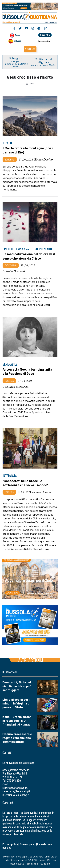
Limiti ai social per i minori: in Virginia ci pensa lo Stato (16, 703)
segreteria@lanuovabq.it (16, 791)
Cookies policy (28, 844)
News (17, 35)
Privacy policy (10, 844)
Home (30, 84)
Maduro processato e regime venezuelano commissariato (17, 738)
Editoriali (10, 159)
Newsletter (44, 41)
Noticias (17, 41)
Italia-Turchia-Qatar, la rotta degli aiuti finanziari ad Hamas (17, 721)
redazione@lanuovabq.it (16, 788)
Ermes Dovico (44, 159)
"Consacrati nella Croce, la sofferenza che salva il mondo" (25, 483)
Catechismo (11, 265)
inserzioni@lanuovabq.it (16, 795)
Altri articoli (31, 660)
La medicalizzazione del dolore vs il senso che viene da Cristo (29, 256)
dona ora (45, 35)
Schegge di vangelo (16, 59)
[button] (30, 49)
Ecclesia (9, 381)
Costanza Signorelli (16, 387)
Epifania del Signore (44, 61)
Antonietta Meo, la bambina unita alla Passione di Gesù (27, 371)
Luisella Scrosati (14, 271)
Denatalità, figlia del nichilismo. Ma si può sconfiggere (17, 686)
